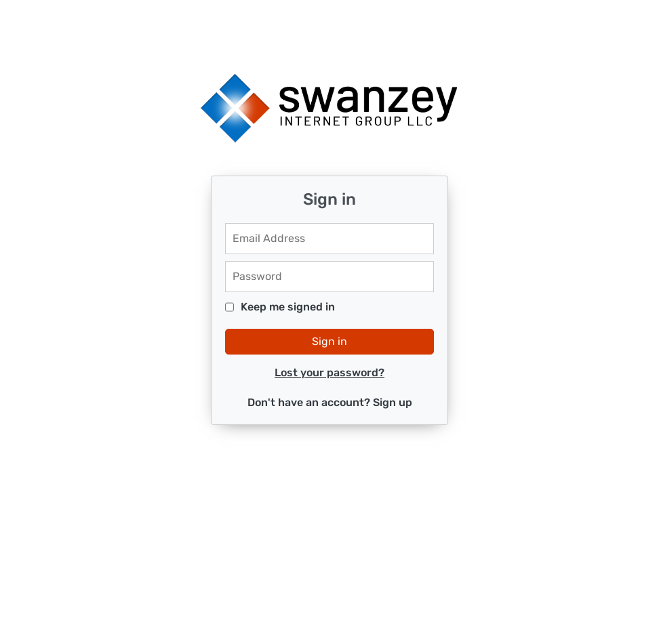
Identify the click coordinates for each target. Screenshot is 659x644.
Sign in (329, 341)
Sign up (393, 402)
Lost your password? (329, 373)
